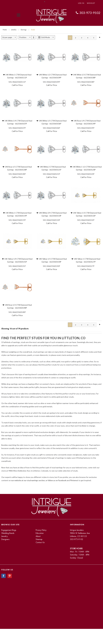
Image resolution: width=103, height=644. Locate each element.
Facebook (62, 480)
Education (40, 533)
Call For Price (17, 85)
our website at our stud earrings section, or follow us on (35, 480)
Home (5, 30)
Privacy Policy (41, 530)
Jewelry (14, 30)
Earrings (24, 30)
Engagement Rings (9, 530)
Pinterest (74, 480)
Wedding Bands (8, 533)
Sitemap (39, 539)
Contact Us (40, 542)
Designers (5, 539)
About (38, 536)
